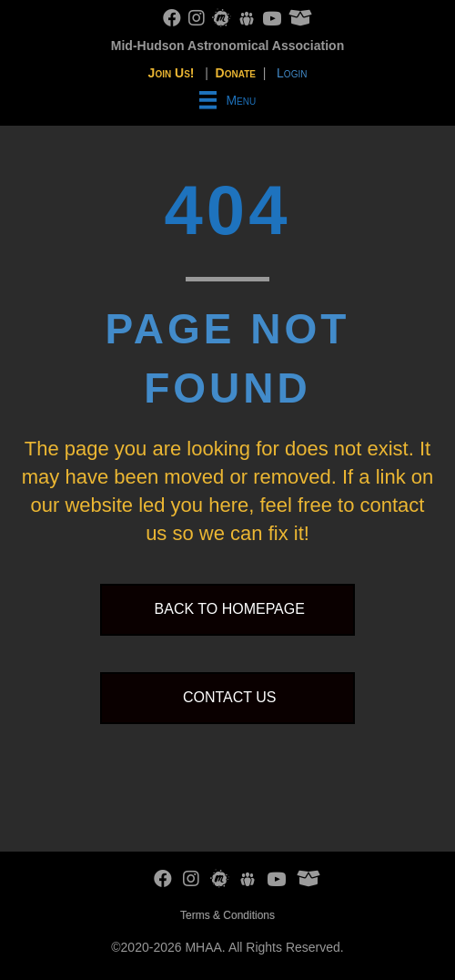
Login (292, 73)
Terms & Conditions (227, 915)
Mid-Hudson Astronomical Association (227, 46)
